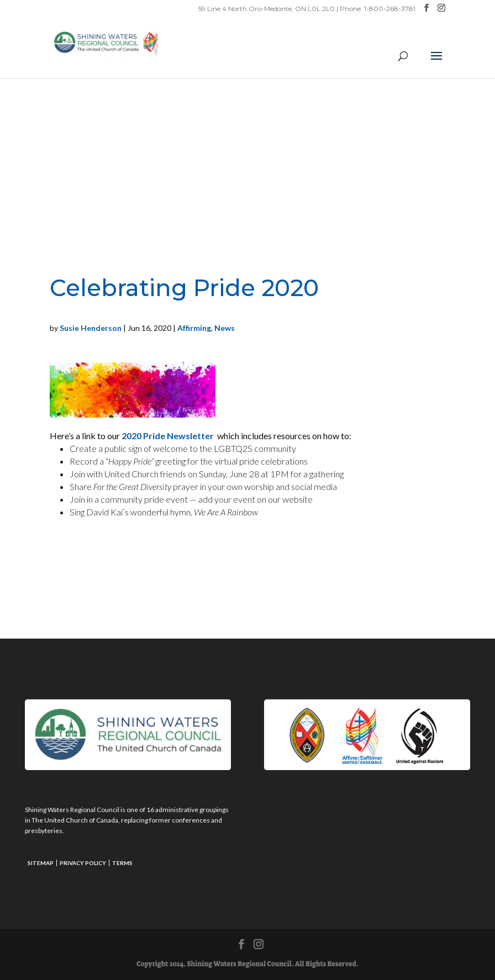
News (225, 328)
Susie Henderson (91, 328)
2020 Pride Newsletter (169, 436)
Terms (122, 863)
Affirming (194, 328)
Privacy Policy (83, 863)
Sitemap (41, 863)
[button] (436, 63)
